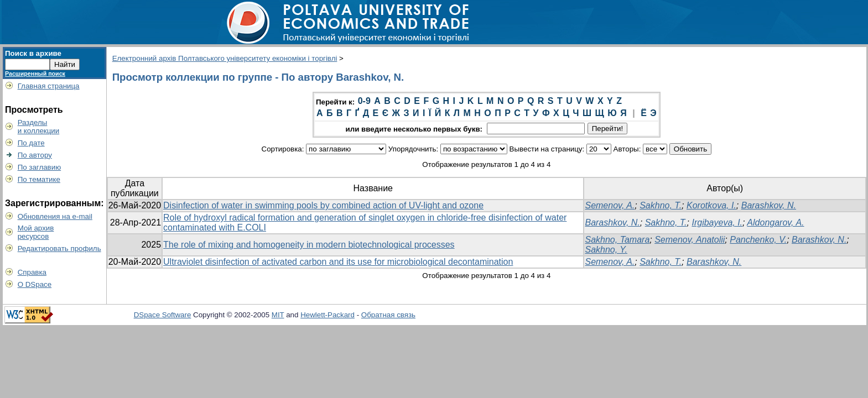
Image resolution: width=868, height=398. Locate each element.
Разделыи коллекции (39, 127)
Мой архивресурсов (36, 232)
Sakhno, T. (661, 205)
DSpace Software (163, 315)
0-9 (364, 101)
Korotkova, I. (711, 205)
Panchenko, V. (758, 240)
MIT (278, 315)
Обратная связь (388, 315)
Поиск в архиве (33, 53)
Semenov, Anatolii (690, 240)
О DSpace (35, 284)
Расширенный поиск (35, 74)
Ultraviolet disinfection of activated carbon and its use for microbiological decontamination (338, 262)
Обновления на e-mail (55, 216)
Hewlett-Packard (328, 315)
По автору (35, 155)
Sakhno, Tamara (617, 240)
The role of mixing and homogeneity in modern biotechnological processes (309, 245)
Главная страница (49, 86)
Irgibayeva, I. (717, 222)
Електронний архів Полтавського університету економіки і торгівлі (225, 58)
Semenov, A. (610, 205)
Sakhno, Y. (606, 250)
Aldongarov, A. (775, 222)
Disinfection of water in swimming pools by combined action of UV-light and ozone (323, 205)
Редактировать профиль (59, 248)
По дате (31, 143)
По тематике (39, 179)
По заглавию (40, 167)
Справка (32, 272)
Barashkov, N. (769, 205)
